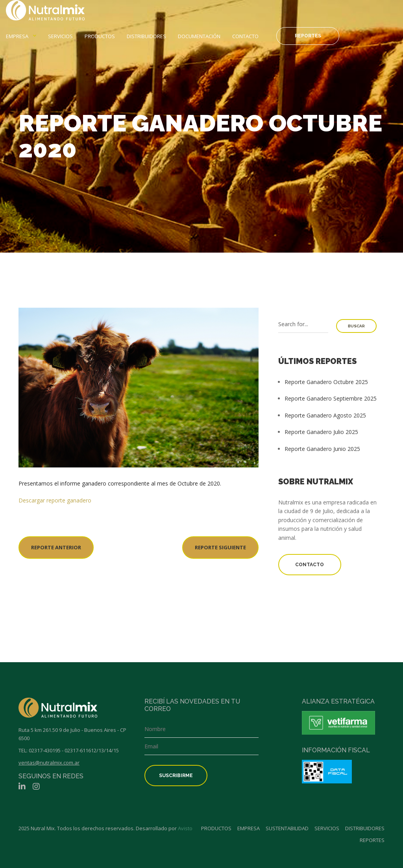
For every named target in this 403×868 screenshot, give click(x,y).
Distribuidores (146, 36)
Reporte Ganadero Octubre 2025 (326, 382)
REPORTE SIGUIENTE (220, 547)
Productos (100, 36)
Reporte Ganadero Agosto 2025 (325, 415)
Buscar (356, 326)
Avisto (185, 828)
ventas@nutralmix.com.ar (49, 763)
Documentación (199, 36)
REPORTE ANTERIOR (56, 547)
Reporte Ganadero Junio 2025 (322, 449)
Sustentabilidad (287, 828)
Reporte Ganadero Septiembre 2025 (331, 398)
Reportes (308, 36)
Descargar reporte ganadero (55, 500)
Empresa (17, 36)
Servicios (60, 36)
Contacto (245, 36)
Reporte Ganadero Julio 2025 (321, 432)
